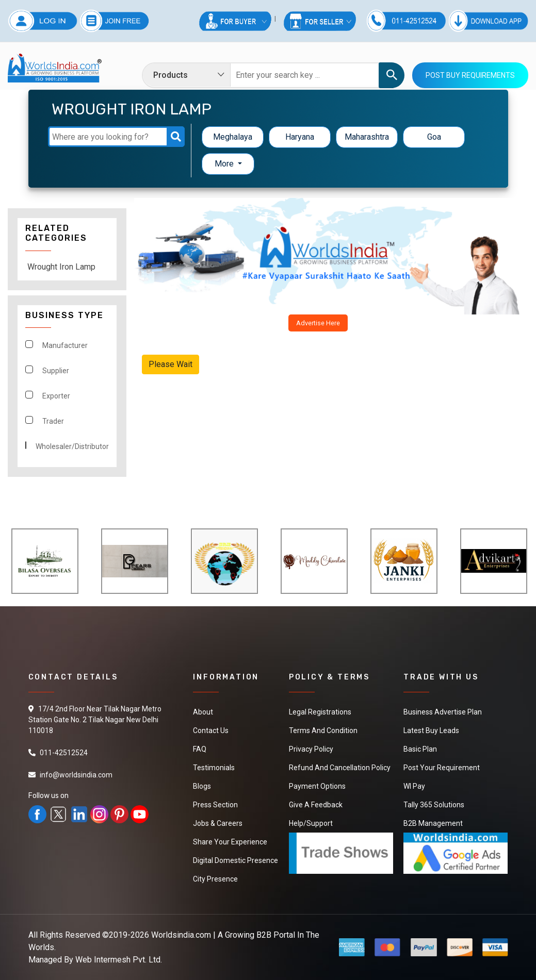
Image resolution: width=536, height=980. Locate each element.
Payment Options (317, 786)
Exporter (56, 396)
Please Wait (170, 364)
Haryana (300, 137)
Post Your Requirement (442, 768)
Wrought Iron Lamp (61, 267)
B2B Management (433, 823)
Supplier (56, 371)
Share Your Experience (230, 842)
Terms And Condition (323, 730)
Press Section (215, 805)
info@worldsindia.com (76, 775)
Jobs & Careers (218, 823)
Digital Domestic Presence (235, 860)
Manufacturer (65, 345)
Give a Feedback (316, 805)
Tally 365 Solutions (434, 805)
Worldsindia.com (181, 935)
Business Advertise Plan (443, 712)
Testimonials (214, 768)
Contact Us (211, 730)
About (203, 712)
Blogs (202, 786)
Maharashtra (367, 137)
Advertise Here (318, 323)
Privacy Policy (311, 749)
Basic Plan (420, 749)
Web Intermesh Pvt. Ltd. (119, 960)
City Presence (215, 879)
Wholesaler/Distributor (72, 446)
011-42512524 (64, 753)
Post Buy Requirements (470, 75)
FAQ (200, 749)
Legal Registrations (320, 712)
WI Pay (414, 786)
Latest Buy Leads (431, 730)
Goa (434, 137)
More (225, 164)
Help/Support (311, 823)
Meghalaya (233, 137)
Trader (53, 421)
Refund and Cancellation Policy (340, 768)
